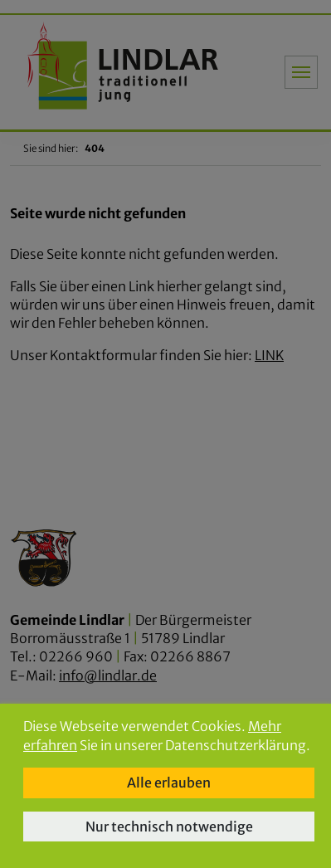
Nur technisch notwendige (169, 827)
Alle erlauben (169, 783)
